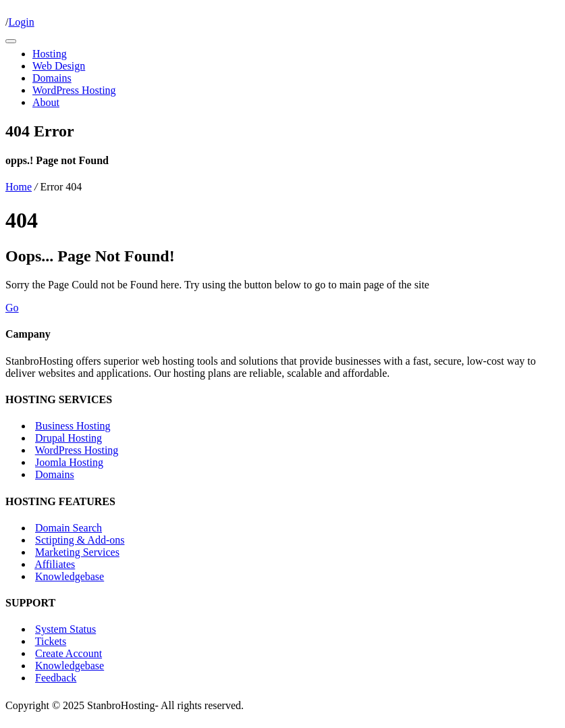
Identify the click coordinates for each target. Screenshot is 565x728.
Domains (52, 78)
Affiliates (55, 564)
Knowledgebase (70, 576)
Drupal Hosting (69, 438)
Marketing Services (77, 552)
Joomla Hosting (69, 462)
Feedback (56, 678)
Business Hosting (73, 426)
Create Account (69, 653)
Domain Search (69, 528)
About (46, 102)
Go (12, 308)
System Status (65, 629)
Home (19, 187)
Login (21, 22)
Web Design (59, 66)
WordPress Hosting (74, 90)
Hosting (50, 54)
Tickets (51, 641)
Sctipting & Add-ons (80, 540)
